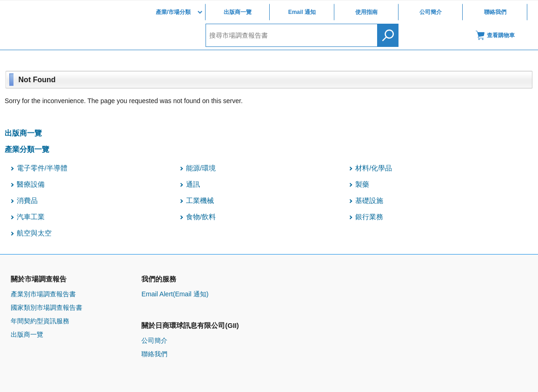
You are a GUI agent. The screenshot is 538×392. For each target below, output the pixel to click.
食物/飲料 (201, 217)
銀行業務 (369, 217)
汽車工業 (31, 217)
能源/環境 (201, 168)
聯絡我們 (495, 12)
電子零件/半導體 (42, 168)
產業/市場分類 (173, 12)
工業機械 (200, 201)
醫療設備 (31, 184)
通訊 (193, 184)
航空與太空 (34, 233)
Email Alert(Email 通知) (175, 294)
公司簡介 (431, 12)
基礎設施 (369, 201)
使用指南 (366, 12)
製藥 (362, 184)
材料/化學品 (374, 168)
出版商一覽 (238, 12)
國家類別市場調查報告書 (46, 307)
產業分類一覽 (27, 149)
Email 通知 (302, 12)
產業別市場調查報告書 (43, 294)
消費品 (27, 201)
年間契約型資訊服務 (40, 321)
